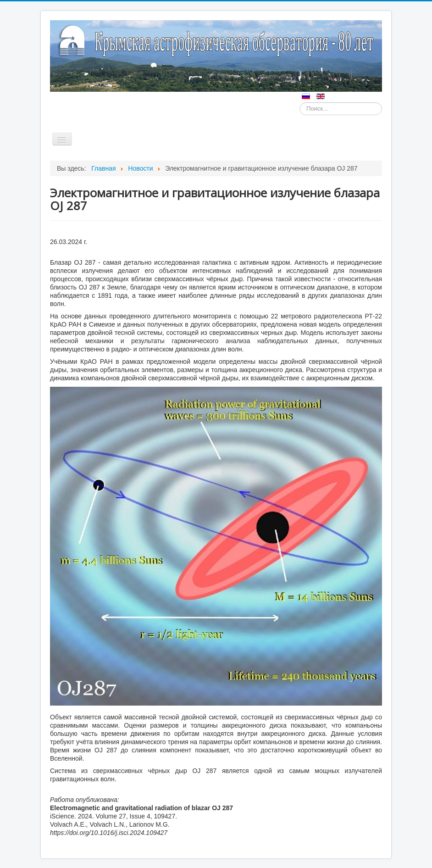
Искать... (300, 103)
